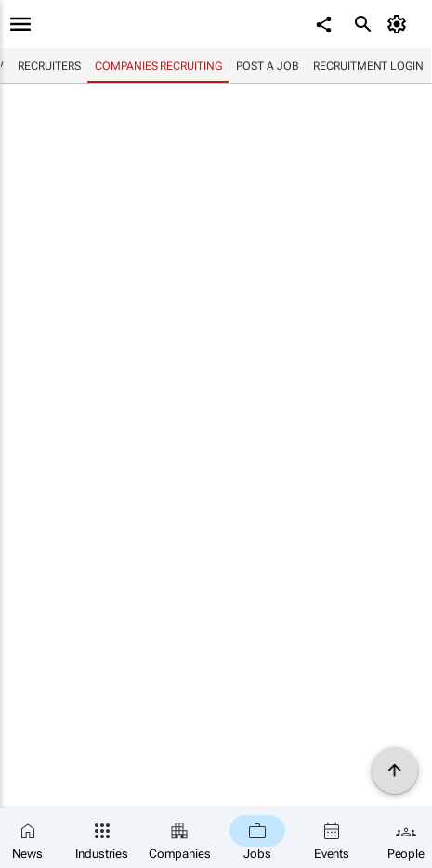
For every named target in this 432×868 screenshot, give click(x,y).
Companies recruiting (158, 66)
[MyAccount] (400, 24)
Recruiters (49, 66)
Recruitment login (368, 66)
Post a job (267, 66)
